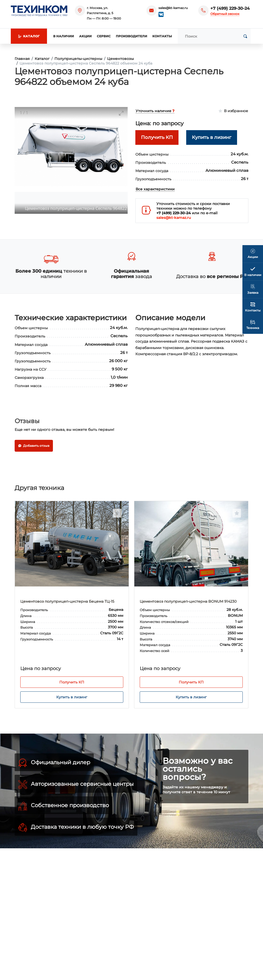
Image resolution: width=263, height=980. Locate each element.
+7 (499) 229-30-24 (230, 8)
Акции (85, 36)
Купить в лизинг (72, 697)
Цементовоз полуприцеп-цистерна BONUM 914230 (188, 601)
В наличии (64, 36)
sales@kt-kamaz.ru (173, 8)
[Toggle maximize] (121, 113)
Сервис (104, 36)
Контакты (162, 36)
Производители (131, 36)
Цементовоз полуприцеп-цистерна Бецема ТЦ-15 (67, 601)
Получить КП (72, 682)
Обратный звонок (225, 14)
